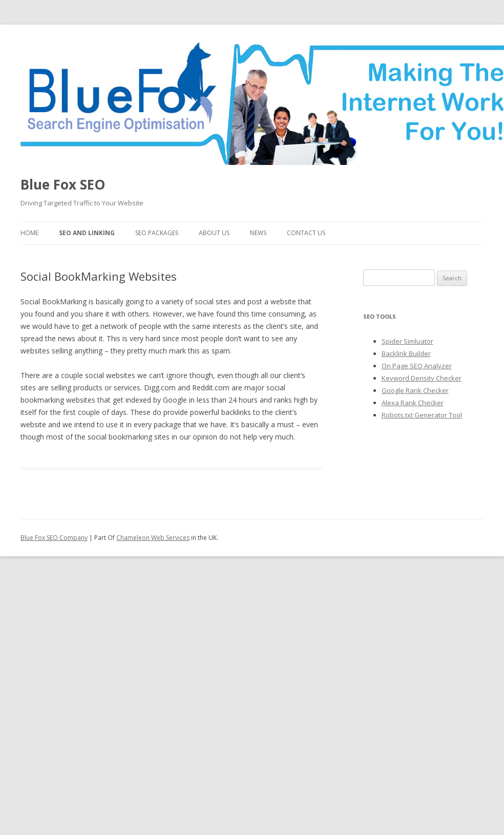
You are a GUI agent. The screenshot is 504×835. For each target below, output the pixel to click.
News (258, 233)
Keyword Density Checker (422, 378)
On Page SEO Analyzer (417, 366)
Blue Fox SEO (63, 184)
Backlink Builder (406, 353)
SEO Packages (157, 233)
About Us (214, 233)
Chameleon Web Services (153, 538)
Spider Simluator (407, 341)
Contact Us (306, 233)
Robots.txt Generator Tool (422, 415)
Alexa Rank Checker (413, 403)
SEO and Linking (87, 233)
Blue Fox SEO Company (54, 538)
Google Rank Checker (415, 390)
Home (29, 233)
